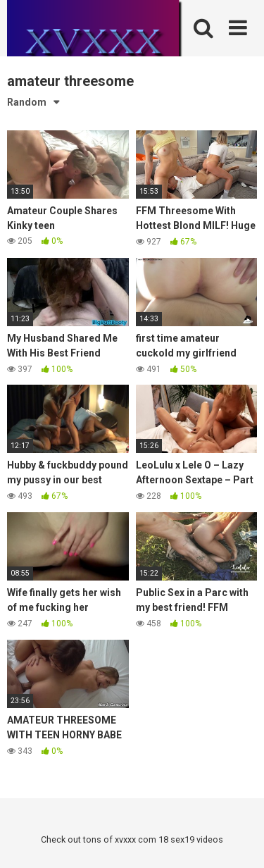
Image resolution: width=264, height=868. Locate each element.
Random (27, 102)
